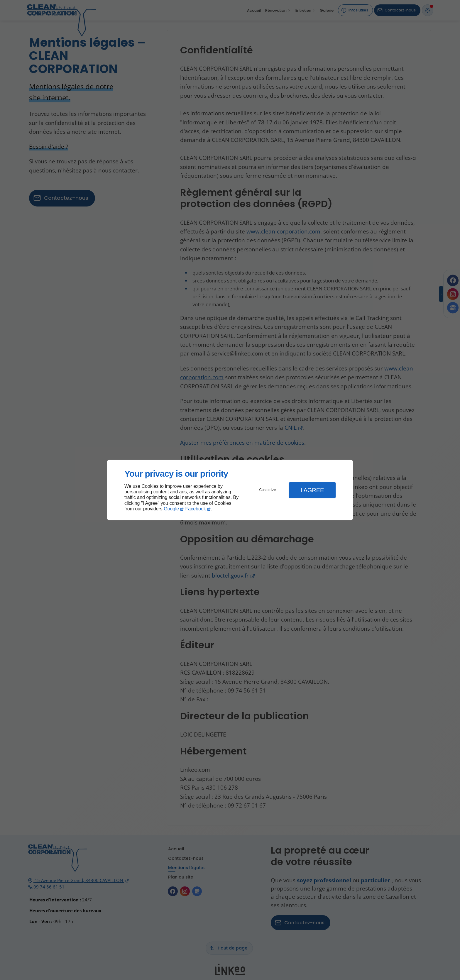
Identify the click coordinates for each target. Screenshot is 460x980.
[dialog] (230, 490)
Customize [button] (268, 490)
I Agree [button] (312, 490)
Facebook (196, 509)
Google (171, 509)
